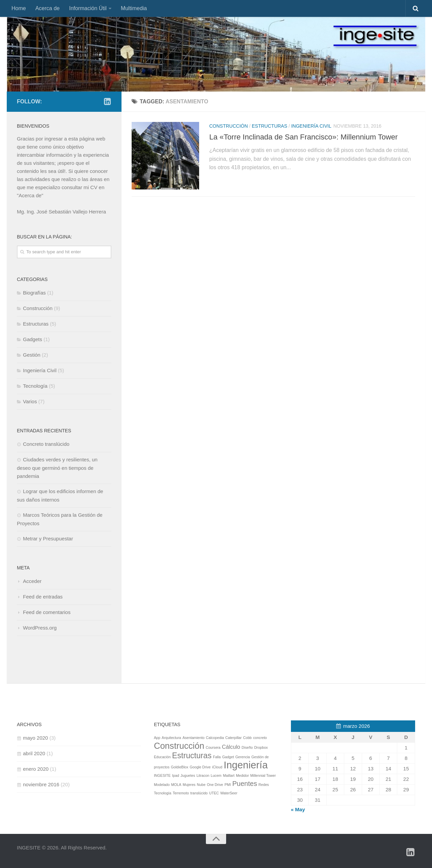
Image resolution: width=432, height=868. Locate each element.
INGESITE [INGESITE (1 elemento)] (162, 775)
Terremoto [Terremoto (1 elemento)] (181, 793)
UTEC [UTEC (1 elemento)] (214, 793)
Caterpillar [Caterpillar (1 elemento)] (234, 738)
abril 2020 (34, 753)
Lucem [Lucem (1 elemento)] (216, 775)
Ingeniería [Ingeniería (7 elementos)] (246, 765)
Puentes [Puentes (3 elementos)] (245, 784)
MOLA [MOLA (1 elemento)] (176, 785)
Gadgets (33, 339)
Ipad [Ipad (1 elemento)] (176, 775)
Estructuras (269, 126)
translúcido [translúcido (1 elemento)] (199, 793)
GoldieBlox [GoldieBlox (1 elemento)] (180, 767)
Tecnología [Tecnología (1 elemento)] (163, 793)
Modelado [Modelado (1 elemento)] (162, 785)
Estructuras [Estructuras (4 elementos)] (192, 756)
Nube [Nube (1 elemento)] (201, 785)
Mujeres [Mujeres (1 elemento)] (189, 785)
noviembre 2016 (41, 784)
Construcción (228, 126)
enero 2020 (36, 769)
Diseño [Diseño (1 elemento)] (247, 747)
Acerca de (48, 8)
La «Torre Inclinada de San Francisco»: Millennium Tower (303, 137)
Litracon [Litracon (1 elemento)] (203, 775)
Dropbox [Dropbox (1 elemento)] (261, 747)
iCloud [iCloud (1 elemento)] (217, 767)
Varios (30, 401)
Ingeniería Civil (311, 126)
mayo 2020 (35, 738)
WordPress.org (40, 628)
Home (19, 8)
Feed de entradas (43, 597)
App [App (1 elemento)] (157, 738)
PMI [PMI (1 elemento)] (228, 785)
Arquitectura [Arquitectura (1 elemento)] (171, 738)
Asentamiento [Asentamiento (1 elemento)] (194, 738)
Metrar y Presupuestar (48, 539)
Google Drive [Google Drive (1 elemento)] (200, 767)
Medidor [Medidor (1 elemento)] (242, 775)
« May (298, 809)
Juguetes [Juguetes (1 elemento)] (188, 775)
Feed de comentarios (47, 612)
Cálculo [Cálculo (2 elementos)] (231, 747)
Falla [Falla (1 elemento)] (217, 757)
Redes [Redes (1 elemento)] (264, 785)
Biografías (34, 293)
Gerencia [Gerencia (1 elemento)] (242, 757)
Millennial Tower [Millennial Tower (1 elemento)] (263, 775)
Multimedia (134, 8)
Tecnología (35, 386)
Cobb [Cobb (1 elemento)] (247, 738)
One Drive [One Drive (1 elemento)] (215, 785)
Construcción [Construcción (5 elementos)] (179, 746)
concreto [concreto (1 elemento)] (260, 738)
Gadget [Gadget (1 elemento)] (228, 757)
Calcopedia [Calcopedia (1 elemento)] (215, 738)
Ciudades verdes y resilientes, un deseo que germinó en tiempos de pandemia (57, 468)
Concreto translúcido (46, 444)
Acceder (32, 581)
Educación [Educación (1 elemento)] (162, 757)
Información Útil (88, 8)
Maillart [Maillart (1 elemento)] (228, 775)
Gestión (32, 355)
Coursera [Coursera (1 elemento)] (213, 747)
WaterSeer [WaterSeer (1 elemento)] (229, 793)
